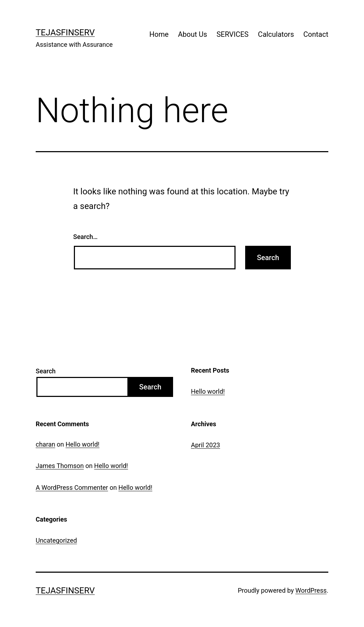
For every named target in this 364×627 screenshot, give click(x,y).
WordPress (311, 590)
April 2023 (206, 445)
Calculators (276, 34)
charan (45, 444)
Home (159, 34)
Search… (85, 237)
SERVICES (233, 34)
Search (46, 371)
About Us (193, 34)
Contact (316, 34)
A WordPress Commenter (72, 487)
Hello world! (208, 391)
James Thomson (60, 466)
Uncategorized (56, 540)
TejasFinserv (65, 33)
